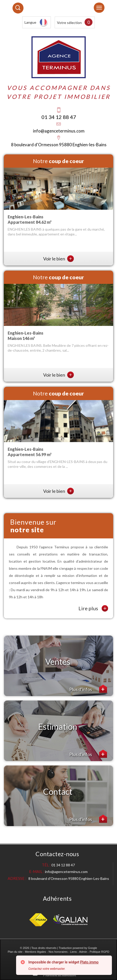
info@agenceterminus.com (59, 131)
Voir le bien (58, 259)
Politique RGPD (100, 952)
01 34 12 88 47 (59, 117)
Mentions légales (36, 952)
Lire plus (93, 608)
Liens (73, 952)
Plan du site (15, 952)
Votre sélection (69, 23)
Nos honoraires (58, 952)
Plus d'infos (88, 689)
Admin (83, 952)
